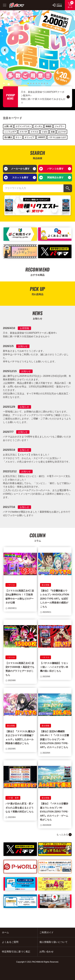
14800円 (41, 137)
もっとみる (62, 835)
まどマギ (62, 132)
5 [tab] (39, 83)
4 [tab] (36, 83)
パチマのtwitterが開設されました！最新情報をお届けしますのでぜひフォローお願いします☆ (37, 514)
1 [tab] (28, 83)
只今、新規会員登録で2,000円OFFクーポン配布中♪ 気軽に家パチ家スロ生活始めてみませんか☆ (43, 97)
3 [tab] (33, 83)
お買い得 (8, 126)
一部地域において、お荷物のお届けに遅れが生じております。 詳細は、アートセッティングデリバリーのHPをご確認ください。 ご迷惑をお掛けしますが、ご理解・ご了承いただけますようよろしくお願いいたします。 (37, 417)
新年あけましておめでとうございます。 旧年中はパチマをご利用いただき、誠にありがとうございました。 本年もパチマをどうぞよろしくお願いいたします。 (36, 356)
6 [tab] (42, 83)
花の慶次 (8, 137)
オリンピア (29, 137)
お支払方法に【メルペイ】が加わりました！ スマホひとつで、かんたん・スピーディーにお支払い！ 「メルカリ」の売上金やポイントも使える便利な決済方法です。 (37, 458)
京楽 (53, 132)
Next (70, 50)
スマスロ (34, 132)
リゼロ (45, 132)
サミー (18, 137)
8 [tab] (47, 83)
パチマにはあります (57, 137)
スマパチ (23, 132)
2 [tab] (31, 83)
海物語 (48, 126)
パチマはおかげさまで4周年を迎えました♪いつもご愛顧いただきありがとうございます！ (37, 438)
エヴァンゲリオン (23, 126)
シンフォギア (10, 132)
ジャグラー (60, 126)
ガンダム (38, 126)
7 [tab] (44, 83)
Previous (5, 50)
